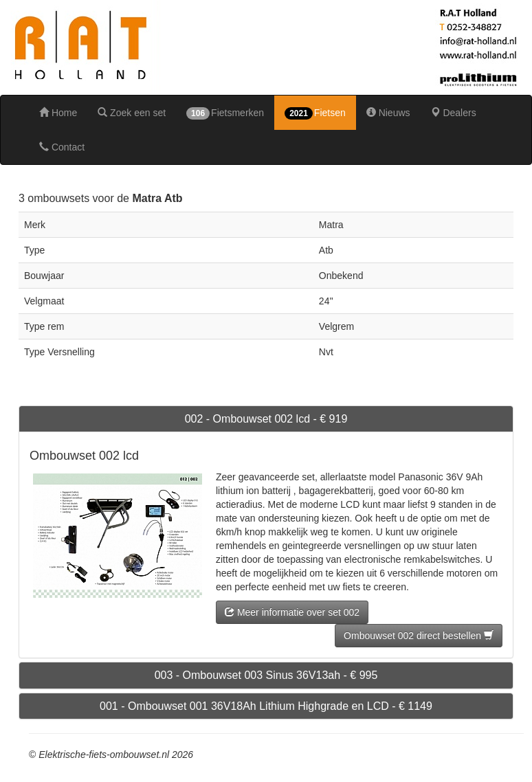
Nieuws (388, 113)
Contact (62, 147)
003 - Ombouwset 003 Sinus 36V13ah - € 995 (266, 675)
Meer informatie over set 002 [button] (292, 612)
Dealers (454, 113)
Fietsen (315, 113)
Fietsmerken (225, 113)
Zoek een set (132, 113)
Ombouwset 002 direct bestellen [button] (419, 636)
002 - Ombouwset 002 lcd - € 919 (266, 419)
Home (58, 113)
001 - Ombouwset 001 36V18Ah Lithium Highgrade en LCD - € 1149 (266, 706)
